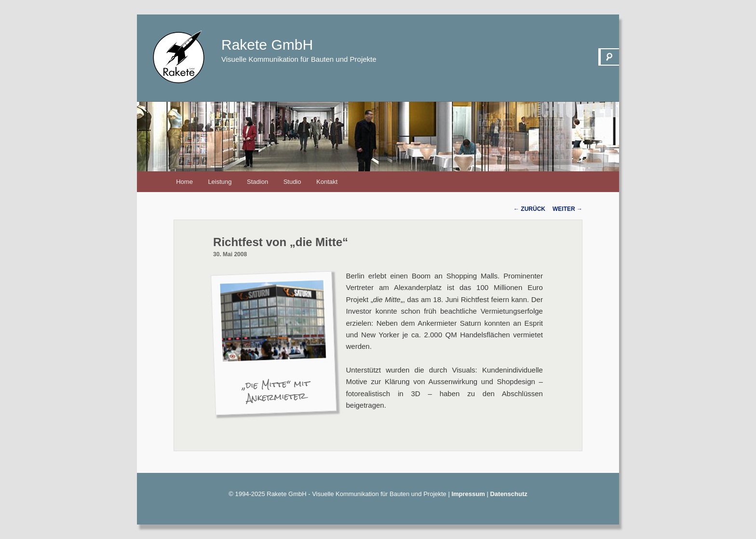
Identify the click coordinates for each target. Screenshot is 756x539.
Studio (292, 182)
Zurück (529, 209)
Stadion (257, 182)
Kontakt (327, 182)
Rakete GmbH (267, 45)
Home (184, 182)
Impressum (468, 494)
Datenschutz (508, 494)
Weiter (567, 209)
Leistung (220, 182)
